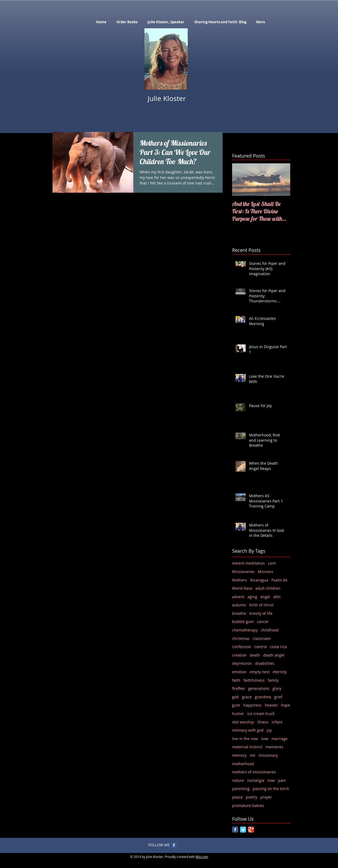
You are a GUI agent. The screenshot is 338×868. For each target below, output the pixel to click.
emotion (239, 672)
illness (263, 722)
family (273, 680)
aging (252, 597)
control (260, 647)
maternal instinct (247, 747)
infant (277, 722)
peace (237, 797)
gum (236, 705)
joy (269, 730)
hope (285, 705)
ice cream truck (261, 714)
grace (247, 697)
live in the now (245, 739)
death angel (274, 655)
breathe (239, 613)
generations (259, 688)
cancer (263, 622)
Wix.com (202, 857)
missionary (268, 755)
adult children (268, 588)
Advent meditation (248, 563)
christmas (241, 638)
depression (242, 663)
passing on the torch (271, 789)
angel (265, 597)
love (265, 739)
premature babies (248, 805)
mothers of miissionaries (254, 772)
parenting (241, 789)
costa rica (278, 647)
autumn (239, 605)
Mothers (240, 580)
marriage (280, 739)
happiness (252, 705)
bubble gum (243, 622)
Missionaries (243, 572)
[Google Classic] (251, 830)
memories (274, 747)
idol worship (243, 722)
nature (238, 780)
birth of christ (261, 605)
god (235, 697)
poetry (252, 797)
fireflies (239, 688)
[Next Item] (282, 180)
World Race (242, 588)
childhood (270, 630)
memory (239, 755)
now (271, 780)
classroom (262, 638)
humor (238, 714)
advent (238, 597)
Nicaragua (259, 580)
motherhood (243, 764)
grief (278, 697)
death (255, 655)
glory (277, 688)
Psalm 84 (279, 580)
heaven (271, 705)
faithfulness (254, 680)
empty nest (260, 672)
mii (253, 755)
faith (236, 680)
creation (239, 655)
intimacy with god (248, 730)
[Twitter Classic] (243, 830)
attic (277, 597)
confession (242, 647)
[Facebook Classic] (235, 830)
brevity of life (261, 613)
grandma (263, 697)
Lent (272, 563)
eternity (280, 672)
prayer (266, 797)
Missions (266, 572)
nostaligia (256, 780)
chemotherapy (245, 630)
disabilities (265, 663)
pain (282, 780)
